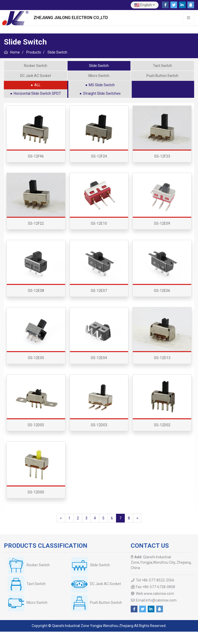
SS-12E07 (99, 291)
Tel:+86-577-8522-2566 (155, 580)
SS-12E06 (162, 291)
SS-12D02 (162, 425)
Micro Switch (99, 76)
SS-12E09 (162, 223)
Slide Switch (99, 66)
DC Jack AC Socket (36, 76)
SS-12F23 (162, 156)
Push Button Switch (162, 76)
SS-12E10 (99, 223)
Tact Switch (162, 66)
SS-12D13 (162, 358)
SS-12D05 (36, 425)
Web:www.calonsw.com (155, 594)
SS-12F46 (36, 156)
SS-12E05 (36, 358)
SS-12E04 (99, 358)
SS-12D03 (99, 425)
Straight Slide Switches (102, 93)
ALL (37, 85)
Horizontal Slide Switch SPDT (37, 93)
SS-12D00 (36, 492)
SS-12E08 (36, 291)
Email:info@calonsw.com (156, 600)
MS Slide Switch (102, 85)
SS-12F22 (36, 223)
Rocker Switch (36, 66)
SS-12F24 (99, 156)
